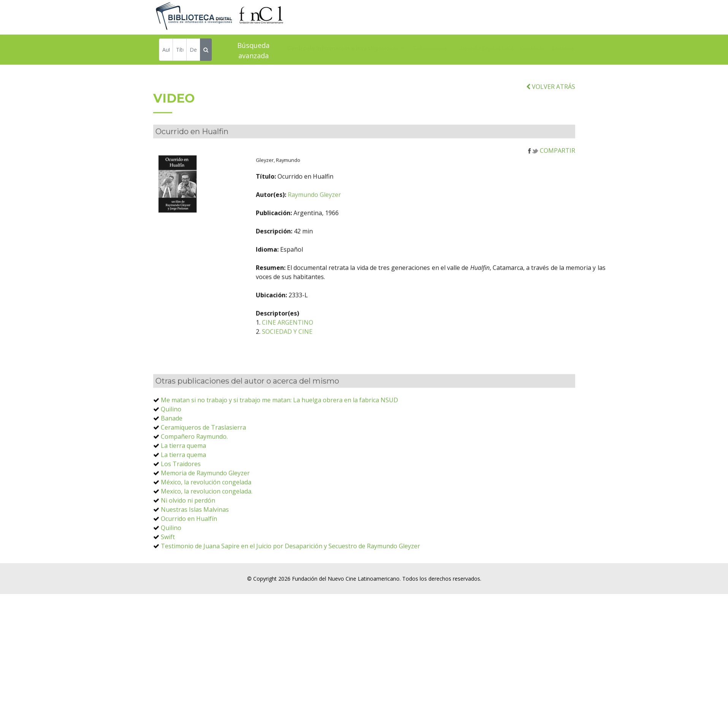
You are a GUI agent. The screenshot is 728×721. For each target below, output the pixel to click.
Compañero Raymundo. (194, 455)
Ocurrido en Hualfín (189, 537)
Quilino (171, 428)
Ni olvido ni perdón (188, 519)
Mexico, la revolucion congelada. (207, 510)
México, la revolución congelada (206, 501)
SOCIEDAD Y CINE (322, 350)
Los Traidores (181, 483)
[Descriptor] (193, 51)
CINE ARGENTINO (323, 341)
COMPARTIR (552, 169)
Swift (168, 556)
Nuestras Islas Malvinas (195, 528)
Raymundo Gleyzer (349, 213)
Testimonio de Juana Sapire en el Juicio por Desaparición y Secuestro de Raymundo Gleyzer (290, 565)
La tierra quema (183, 464)
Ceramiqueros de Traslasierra (203, 446)
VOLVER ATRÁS (551, 105)
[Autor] (166, 51)
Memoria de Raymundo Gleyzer (205, 492)
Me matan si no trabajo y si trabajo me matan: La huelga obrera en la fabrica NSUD (279, 419)
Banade (172, 437)
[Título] (180, 51)
